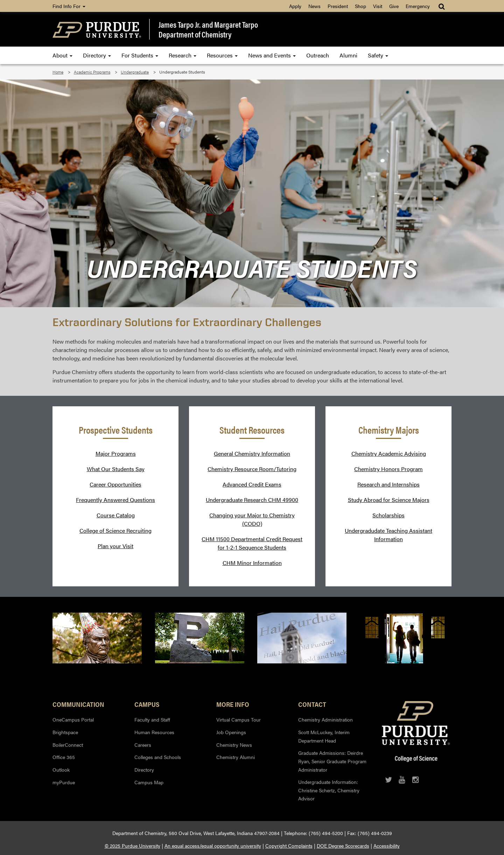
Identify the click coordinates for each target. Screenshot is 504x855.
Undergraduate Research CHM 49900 (252, 500)
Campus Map (149, 782)
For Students (140, 55)
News (314, 6)
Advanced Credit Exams (252, 484)
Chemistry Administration (325, 719)
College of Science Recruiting (115, 530)
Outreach (318, 55)
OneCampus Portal (73, 719)
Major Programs (116, 453)
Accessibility (387, 846)
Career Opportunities (115, 484)
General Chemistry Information (252, 453)
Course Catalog (116, 515)
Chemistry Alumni (236, 757)
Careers (143, 745)
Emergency (418, 6)
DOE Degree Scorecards (343, 846)
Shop (360, 6)
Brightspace (65, 732)
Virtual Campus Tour (239, 719)
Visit (378, 6)
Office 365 (64, 757)
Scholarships (388, 515)
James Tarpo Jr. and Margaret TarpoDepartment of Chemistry (208, 29)
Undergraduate (135, 72)
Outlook (61, 770)
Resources (222, 55)
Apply (295, 6)
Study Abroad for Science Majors (389, 500)
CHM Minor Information (252, 563)
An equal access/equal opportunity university (213, 846)
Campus (147, 704)
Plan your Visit (115, 546)
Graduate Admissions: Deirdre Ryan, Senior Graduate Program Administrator (332, 761)
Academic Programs (92, 72)
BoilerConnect (68, 745)
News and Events (272, 55)
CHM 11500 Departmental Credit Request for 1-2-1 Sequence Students (252, 543)
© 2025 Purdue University (132, 846)
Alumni (348, 55)
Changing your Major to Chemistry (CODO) (252, 519)
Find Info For (69, 6)
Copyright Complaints (289, 846)
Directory (97, 55)
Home (58, 72)
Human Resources (154, 732)
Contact (312, 704)
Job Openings (231, 732)
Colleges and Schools (158, 757)
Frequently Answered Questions (115, 500)
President (338, 6)
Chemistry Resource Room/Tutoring (252, 469)
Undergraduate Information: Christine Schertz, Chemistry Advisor (329, 790)
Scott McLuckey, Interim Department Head (324, 736)
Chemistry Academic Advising (389, 453)
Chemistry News (234, 745)
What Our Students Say (116, 469)
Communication (78, 704)
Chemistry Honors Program (388, 469)
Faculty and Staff (152, 719)
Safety (378, 55)
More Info (233, 704)
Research (183, 55)
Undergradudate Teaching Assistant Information (388, 535)
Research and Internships (388, 484)
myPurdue (64, 782)
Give (394, 6)
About (62, 55)
